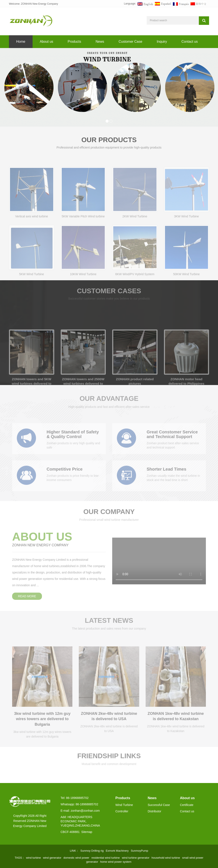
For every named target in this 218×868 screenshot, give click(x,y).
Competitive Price (65, 474)
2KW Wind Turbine (135, 233)
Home (21, 42)
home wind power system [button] (116, 862)
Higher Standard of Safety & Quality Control (73, 440)
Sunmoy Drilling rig (92, 851)
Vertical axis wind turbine (32, 233)
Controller (122, 811)
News (100, 42)
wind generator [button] (52, 858)
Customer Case (130, 42)
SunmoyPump (139, 851)
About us (47, 42)
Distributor (155, 811)
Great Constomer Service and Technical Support (172, 440)
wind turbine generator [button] (136, 858)
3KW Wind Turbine (186, 233)
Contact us (189, 42)
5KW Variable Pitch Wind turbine (83, 233)
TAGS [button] (18, 858)
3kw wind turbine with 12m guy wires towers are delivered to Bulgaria (42, 726)
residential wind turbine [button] (105, 858)
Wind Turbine (124, 805)
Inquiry (162, 42)
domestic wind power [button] (76, 858)
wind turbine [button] (33, 858)
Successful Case (159, 805)
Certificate (187, 805)
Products (74, 42)
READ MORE (27, 589)
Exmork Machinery (117, 851)
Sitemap (87, 832)
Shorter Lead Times (166, 474)
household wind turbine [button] (166, 858)
